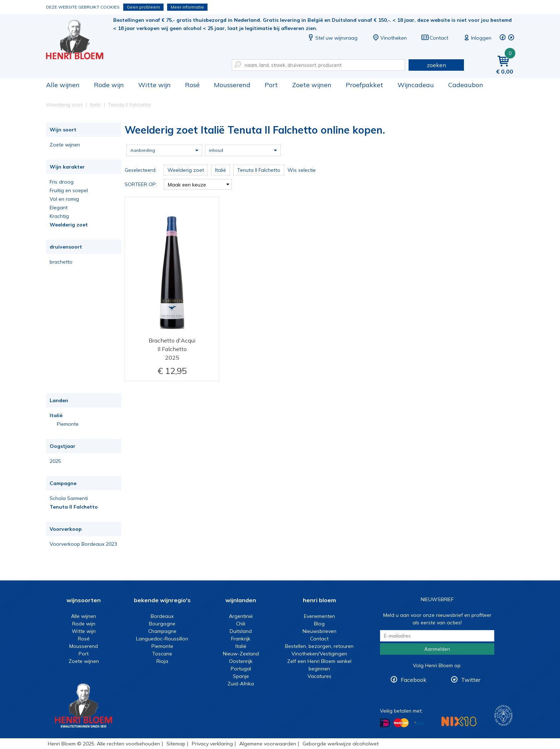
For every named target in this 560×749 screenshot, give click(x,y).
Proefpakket (364, 85)
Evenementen (319, 616)
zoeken (436, 65)
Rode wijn (109, 85)
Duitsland (241, 631)
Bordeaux (162, 616)
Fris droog (62, 182)
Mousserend (232, 85)
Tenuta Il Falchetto (74, 507)
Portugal (241, 669)
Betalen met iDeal (385, 723)
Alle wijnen (63, 85)
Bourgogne (162, 624)
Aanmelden (437, 649)
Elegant (59, 208)
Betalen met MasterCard (401, 723)
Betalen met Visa (419, 723)
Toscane (162, 654)
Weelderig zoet (69, 225)
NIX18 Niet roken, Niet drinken (459, 721)
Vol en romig (64, 199)
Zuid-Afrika (241, 684)
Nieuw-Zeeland (241, 654)
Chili (241, 624)
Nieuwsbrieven (319, 631)
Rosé (192, 85)
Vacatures (319, 676)
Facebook (414, 680)
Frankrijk (241, 639)
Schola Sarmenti (69, 498)
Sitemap (176, 744)
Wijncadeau (416, 85)
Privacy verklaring (212, 744)
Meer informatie (187, 7)
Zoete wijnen (312, 85)
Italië (56, 415)
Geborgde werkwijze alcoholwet (341, 744)
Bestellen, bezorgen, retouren (319, 646)
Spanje (241, 676)
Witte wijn (154, 85)
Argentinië (241, 616)
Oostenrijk (241, 661)
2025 (55, 461)
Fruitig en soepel (69, 190)
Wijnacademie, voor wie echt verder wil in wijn (503, 716)
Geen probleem (143, 7)
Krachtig (59, 216)
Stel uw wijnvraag (332, 38)
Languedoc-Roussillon (162, 639)
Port (271, 85)
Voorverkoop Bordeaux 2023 (83, 544)
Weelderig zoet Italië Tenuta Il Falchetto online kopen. (80, 39)
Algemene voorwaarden (268, 744)
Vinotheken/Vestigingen (319, 654)
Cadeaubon (466, 85)
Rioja (162, 661)
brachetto (61, 262)
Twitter (471, 680)
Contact (435, 38)
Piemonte (68, 424)
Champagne (162, 631)
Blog (319, 624)
